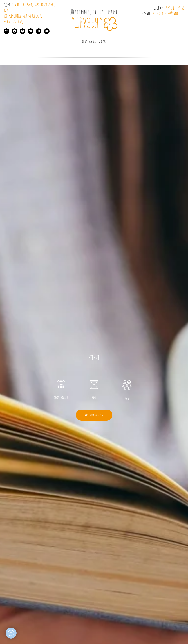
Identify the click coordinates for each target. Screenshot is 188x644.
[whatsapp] (15, 33)
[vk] (31, 33)
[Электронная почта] (47, 33)
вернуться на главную (94, 41)
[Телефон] (6, 33)
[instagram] (23, 33)
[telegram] (39, 33)
